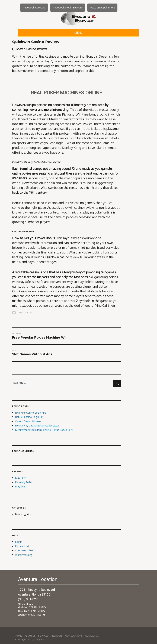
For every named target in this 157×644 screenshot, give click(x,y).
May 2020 (21, 486)
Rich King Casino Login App (31, 413)
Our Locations (74, 636)
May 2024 (21, 478)
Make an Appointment (102, 7)
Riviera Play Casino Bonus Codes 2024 (37, 425)
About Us (30, 636)
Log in (19, 542)
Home (19, 636)
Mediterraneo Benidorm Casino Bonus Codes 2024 (44, 430)
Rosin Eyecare (23, 639)
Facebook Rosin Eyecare (68, 7)
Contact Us (92, 636)
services (43, 636)
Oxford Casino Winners (28, 421)
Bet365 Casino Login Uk (29, 417)
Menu (78, 33)
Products (57, 636)
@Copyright (39, 639)
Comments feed (24, 550)
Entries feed (22, 546)
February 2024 (23, 482)
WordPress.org (24, 555)
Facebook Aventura (34, 7)
